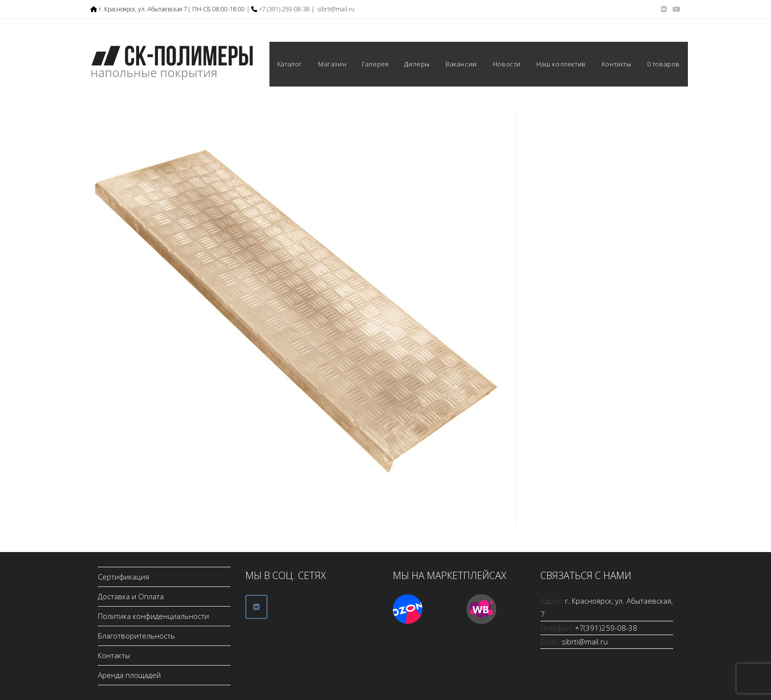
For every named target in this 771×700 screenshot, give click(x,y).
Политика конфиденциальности (153, 616)
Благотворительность (136, 636)
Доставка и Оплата (131, 596)
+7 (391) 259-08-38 (284, 9)
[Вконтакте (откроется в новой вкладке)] (664, 9)
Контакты (114, 655)
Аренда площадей (129, 675)
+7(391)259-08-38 (606, 628)
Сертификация (123, 577)
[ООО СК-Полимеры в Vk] (256, 607)
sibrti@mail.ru (336, 9)
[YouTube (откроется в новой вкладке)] (675, 9)
